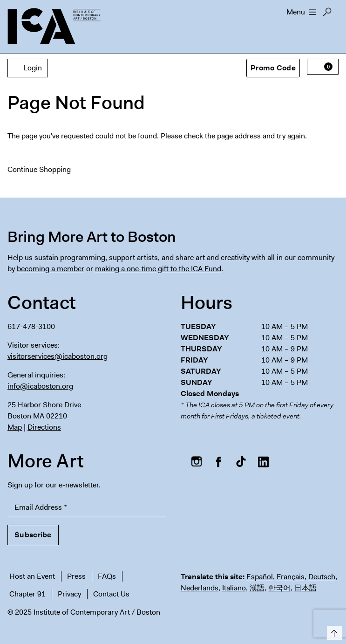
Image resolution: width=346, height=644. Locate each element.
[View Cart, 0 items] (323, 67)
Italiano (234, 588)
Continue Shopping (39, 169)
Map (15, 427)
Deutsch (322, 577)
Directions (44, 427)
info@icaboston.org (40, 386)
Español (260, 577)
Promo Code (273, 68)
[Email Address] (87, 508)
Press (76, 576)
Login (28, 68)
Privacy (69, 594)
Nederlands (200, 588)
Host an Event (32, 576)
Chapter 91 (27, 594)
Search (327, 14)
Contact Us (111, 594)
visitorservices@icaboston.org (58, 356)
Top (333, 631)
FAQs (107, 576)
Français (291, 577)
